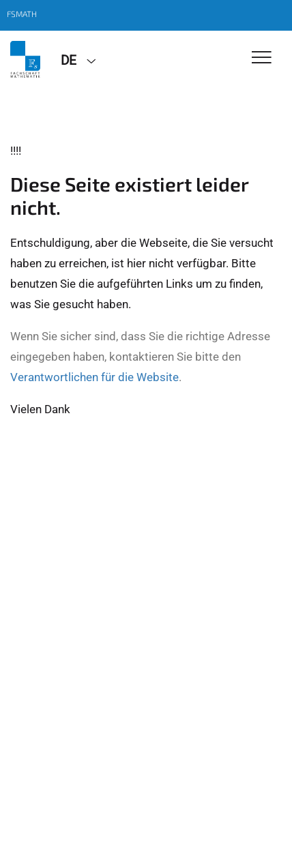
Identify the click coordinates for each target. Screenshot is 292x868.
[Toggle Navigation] (262, 58)
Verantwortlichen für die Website (94, 377)
